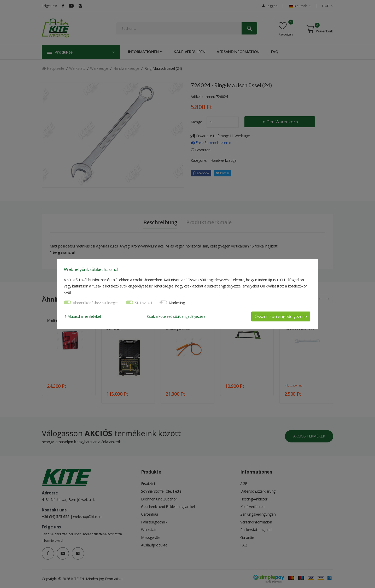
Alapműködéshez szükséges (96, 303)
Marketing (177, 303)
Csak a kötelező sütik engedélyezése (176, 316)
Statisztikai (143, 303)
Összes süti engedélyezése (281, 316)
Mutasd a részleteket (83, 316)
